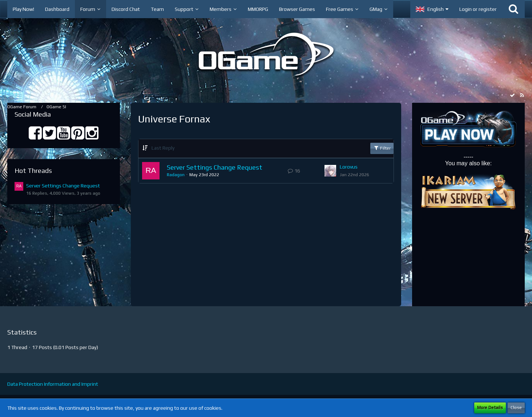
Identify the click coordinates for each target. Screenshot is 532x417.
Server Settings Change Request (63, 186)
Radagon (176, 175)
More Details (490, 408)
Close (516, 408)
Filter (382, 148)
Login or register (478, 9)
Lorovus (349, 167)
